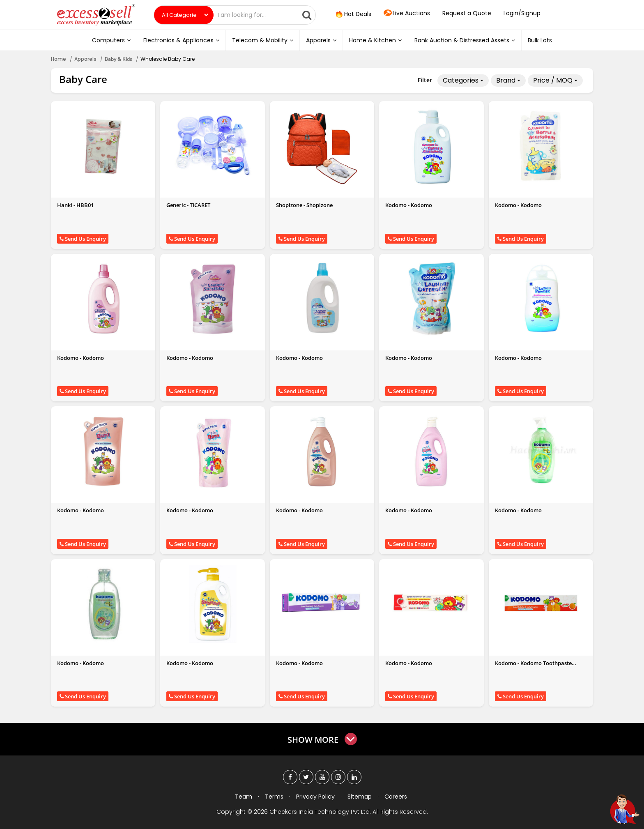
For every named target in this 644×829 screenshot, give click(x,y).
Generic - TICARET (188, 205)
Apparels (321, 40)
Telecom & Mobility (263, 40)
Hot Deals (353, 14)
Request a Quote (467, 13)
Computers (111, 40)
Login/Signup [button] (522, 13)
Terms (274, 797)
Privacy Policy (315, 797)
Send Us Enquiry (83, 239)
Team (244, 797)
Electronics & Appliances (181, 40)
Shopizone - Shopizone (304, 205)
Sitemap (360, 797)
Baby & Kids (118, 59)
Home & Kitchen (375, 40)
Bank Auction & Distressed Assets (465, 40)
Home (59, 59)
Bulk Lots (540, 40)
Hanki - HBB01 (75, 205)
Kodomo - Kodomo (409, 205)
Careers (396, 797)
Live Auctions (407, 14)
